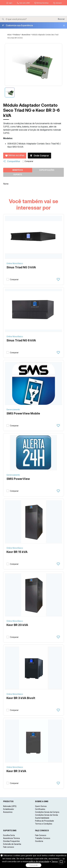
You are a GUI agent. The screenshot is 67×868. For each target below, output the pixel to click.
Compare (57, 3)
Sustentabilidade (42, 818)
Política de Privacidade (44, 821)
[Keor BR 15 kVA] (33, 522)
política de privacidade (39, 861)
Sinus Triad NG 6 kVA (21, 340)
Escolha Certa (9, 835)
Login (9, 3)
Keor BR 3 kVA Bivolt (21, 698)
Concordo (34, 865)
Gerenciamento (13, 409)
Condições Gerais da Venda (46, 815)
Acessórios (26, 35)
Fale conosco (9, 847)
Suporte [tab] (18, 175)
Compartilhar (12, 161)
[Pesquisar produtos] (31, 19)
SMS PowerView (18, 479)
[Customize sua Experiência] (33, 25)
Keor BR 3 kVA (16, 771)
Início (9, 35)
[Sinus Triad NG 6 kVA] (33, 310)
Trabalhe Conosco (43, 838)
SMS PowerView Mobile (23, 413)
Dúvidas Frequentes (11, 841)
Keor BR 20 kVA (17, 625)
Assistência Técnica (11, 838)
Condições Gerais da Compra (47, 812)
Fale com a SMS (23, 3)
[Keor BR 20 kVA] (33, 595)
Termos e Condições (44, 824)
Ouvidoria (39, 841)
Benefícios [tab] (18, 170)
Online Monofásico (15, 263)
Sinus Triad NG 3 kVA (21, 267)
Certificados (40, 809)
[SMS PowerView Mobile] (33, 383)
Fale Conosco (41, 835)
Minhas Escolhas (42, 3)
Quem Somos (41, 806)
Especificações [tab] (47, 170)
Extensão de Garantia (12, 844)
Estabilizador (9, 809)
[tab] (10, 92)
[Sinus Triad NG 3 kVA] (33, 237)
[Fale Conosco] (61, 862)
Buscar (61, 19)
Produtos (17, 35)
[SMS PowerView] (34, 453)
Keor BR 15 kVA (17, 552)
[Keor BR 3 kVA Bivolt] (33, 668)
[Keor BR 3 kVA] (33, 741)
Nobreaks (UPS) (10, 806)
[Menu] (63, 11)
